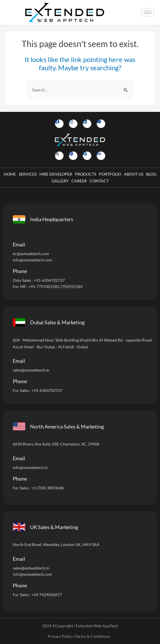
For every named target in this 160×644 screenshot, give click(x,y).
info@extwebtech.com (32, 260)
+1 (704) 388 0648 (48, 488)
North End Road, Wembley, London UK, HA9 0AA (56, 544)
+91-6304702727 (49, 280)
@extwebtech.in (34, 467)
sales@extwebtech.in (31, 370)
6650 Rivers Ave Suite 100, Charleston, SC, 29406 (56, 444)
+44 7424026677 (47, 595)
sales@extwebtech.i (30, 568)
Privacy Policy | (61, 636)
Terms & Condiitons (93, 636)
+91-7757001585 (44, 286)
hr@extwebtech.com (31, 254)
